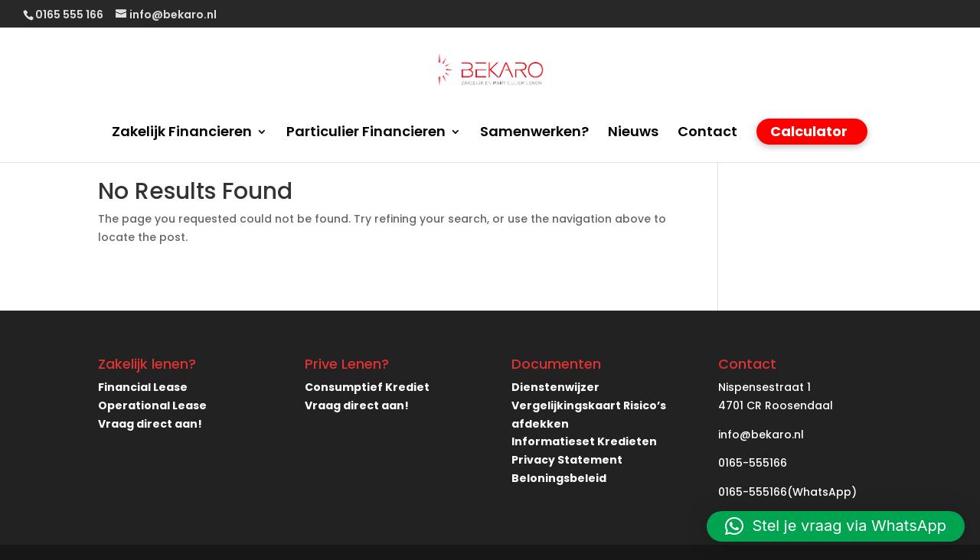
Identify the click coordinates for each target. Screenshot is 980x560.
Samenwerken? (534, 133)
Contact (707, 133)
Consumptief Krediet (367, 387)
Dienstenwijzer (555, 387)
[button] (836, 526)
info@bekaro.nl (761, 435)
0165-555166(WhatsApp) (787, 492)
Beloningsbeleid (559, 478)
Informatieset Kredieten (584, 441)
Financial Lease (143, 387)
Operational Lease (152, 405)
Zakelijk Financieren (182, 133)
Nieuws (633, 133)
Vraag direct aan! (150, 424)
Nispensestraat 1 (764, 387)
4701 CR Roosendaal (776, 405)
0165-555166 (753, 463)
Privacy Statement (567, 460)
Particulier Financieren (366, 133)
